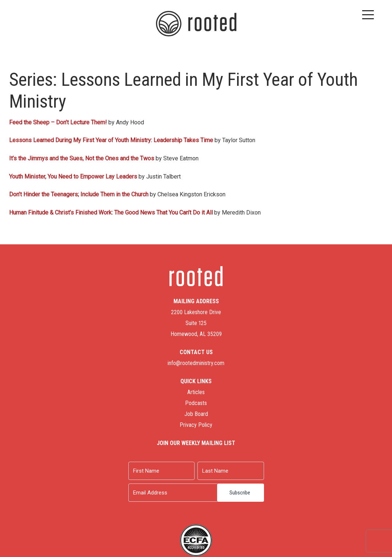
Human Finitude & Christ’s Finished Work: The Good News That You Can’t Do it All (111, 213)
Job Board (196, 414)
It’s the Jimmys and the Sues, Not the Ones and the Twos (82, 158)
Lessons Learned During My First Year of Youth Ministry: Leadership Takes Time (111, 140)
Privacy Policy (196, 425)
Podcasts (196, 403)
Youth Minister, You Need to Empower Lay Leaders (73, 177)
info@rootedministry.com (196, 363)
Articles (196, 392)
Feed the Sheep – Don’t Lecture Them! (58, 122)
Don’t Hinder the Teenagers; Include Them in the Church (79, 194)
